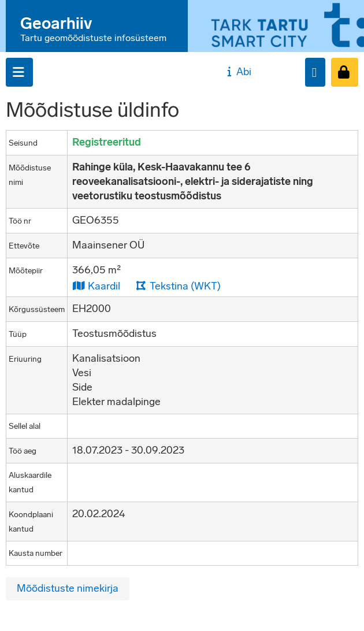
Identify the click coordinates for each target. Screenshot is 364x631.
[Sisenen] (345, 72)
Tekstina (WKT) (178, 286)
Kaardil (96, 286)
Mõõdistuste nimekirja (68, 588)
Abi (238, 72)
